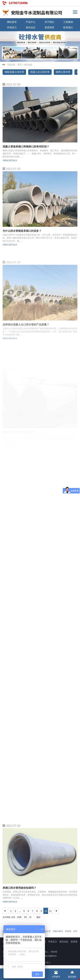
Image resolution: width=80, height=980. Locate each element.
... (20, 911)
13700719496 (18, 3)
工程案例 (68, 22)
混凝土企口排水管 (40, 72)
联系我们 (68, 27)
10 (46, 911)
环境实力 (12, 27)
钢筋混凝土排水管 (14, 72)
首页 (20, 65)
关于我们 (49, 22)
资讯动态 (31, 27)
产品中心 (31, 22)
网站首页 (12, 22)
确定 (39, 917)
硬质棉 (68, 931)
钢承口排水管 (63, 72)
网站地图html (50, 956)
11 (50, 911)
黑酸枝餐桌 (58, 931)
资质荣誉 (49, 27)
